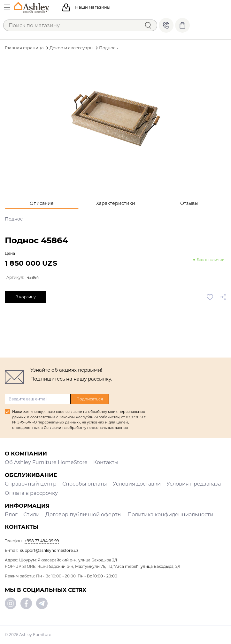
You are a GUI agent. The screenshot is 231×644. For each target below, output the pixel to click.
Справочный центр (31, 484)
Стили (31, 515)
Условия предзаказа (194, 484)
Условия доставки (137, 484)
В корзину (26, 297)
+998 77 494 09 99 (166, 25)
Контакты (106, 462)
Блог (11, 515)
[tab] (42, 203)
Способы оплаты (85, 484)
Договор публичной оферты (84, 515)
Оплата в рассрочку (31, 493)
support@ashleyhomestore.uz (49, 550)
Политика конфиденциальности (170, 515)
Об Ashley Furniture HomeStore (46, 462)
